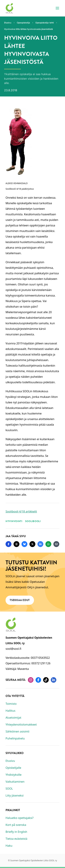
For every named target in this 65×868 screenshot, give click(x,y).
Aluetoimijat (13, 718)
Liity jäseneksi (15, 795)
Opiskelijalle (13, 768)
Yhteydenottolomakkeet (21, 725)
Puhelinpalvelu (15, 738)
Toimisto (11, 704)
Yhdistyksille (14, 775)
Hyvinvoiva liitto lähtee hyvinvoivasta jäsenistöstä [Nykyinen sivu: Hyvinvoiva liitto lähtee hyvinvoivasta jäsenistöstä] (29, 29)
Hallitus (10, 711)
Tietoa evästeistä (16, 839)
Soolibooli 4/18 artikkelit (21, 511)
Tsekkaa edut (20, 600)
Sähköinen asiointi (17, 731)
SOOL (9, 789)
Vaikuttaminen (15, 782)
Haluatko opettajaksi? (19, 818)
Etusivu (10, 761)
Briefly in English (16, 832)
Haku (9, 846)
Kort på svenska (16, 825)
